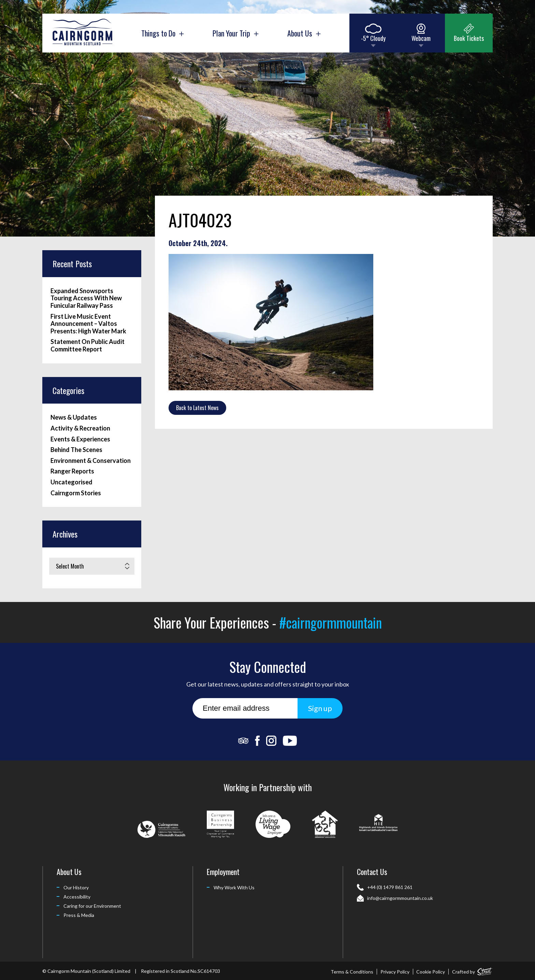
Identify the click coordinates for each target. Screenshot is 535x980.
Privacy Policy (395, 972)
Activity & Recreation (80, 428)
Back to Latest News (197, 408)
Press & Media (79, 915)
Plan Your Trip (235, 33)
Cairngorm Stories (76, 493)
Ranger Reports (72, 471)
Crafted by (472, 970)
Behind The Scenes (76, 450)
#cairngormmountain (331, 622)
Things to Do (162, 33)
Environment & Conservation (91, 461)
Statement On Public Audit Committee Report (88, 345)
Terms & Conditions (352, 972)
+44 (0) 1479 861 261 (390, 887)
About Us (304, 33)
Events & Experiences (80, 439)
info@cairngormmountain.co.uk (400, 898)
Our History (76, 887)
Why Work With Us (234, 887)
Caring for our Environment (92, 906)
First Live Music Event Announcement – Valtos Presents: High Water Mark (88, 324)
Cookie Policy (431, 972)
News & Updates (74, 417)
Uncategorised (71, 482)
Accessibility (77, 897)
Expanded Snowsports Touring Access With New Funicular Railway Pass (86, 298)
